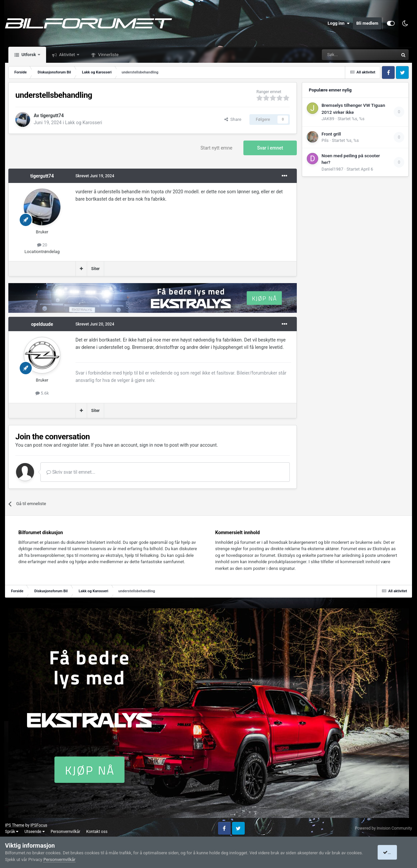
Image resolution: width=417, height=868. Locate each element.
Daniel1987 (332, 169)
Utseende (34, 832)
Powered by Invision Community (383, 828)
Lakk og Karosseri (84, 123)
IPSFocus (39, 825)
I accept (393, 852)
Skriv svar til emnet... (71, 472)
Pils (325, 140)
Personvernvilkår (66, 832)
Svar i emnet (270, 148)
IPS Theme (15, 825)
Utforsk (29, 55)
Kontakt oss (97, 832)
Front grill (331, 134)
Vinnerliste (108, 55)
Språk (12, 832)
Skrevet (95, 176)
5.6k (42, 393)
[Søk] (342, 55)
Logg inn (339, 23)
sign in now (151, 445)
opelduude (42, 324)
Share (233, 119)
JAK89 (328, 119)
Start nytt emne (217, 148)
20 (42, 245)
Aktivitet (67, 55)
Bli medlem (367, 23)
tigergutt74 (52, 116)
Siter (95, 269)
